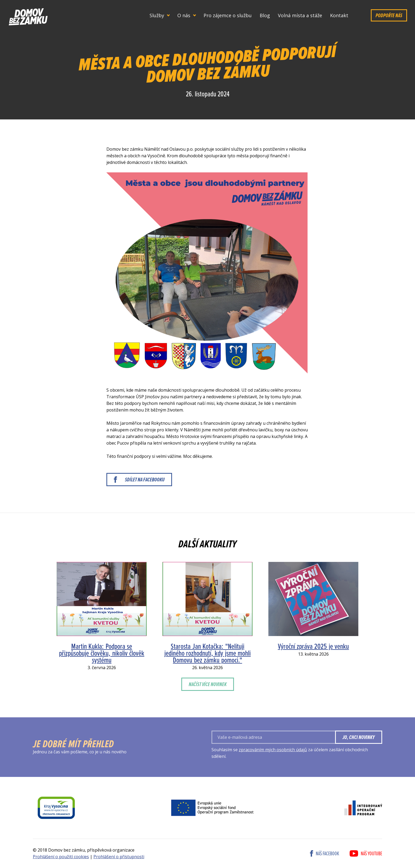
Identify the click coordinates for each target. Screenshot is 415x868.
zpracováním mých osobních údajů (273, 750)
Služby (157, 15)
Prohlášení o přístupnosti (119, 857)
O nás (184, 15)
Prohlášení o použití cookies (61, 857)
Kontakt (339, 15)
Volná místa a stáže (300, 15)
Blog (265, 15)
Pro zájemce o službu (228, 15)
